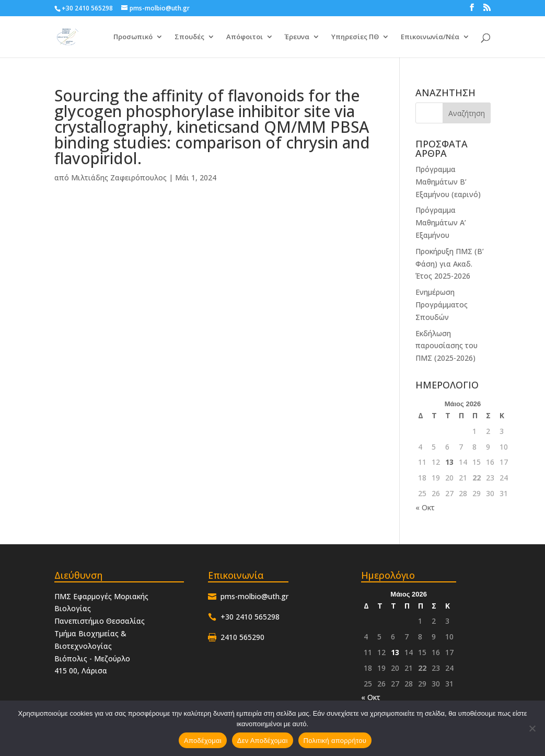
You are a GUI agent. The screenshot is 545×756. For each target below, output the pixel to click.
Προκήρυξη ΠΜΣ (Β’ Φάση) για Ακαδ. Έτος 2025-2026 (450, 264)
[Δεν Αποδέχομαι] (532, 728)
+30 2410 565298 (87, 8)
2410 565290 (242, 637)
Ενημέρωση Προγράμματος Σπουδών (442, 305)
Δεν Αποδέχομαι (263, 741)
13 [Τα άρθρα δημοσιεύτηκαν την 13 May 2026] (449, 462)
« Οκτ (425, 507)
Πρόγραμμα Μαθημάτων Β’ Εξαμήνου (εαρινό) (448, 182)
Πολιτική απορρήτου (335, 741)
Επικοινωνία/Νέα (430, 37)
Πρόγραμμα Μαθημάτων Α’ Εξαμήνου (441, 222)
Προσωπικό (133, 37)
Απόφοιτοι (245, 37)
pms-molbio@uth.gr (254, 596)
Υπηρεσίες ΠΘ (355, 37)
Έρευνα (297, 37)
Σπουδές (189, 37)
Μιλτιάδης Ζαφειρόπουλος (119, 177)
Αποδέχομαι (203, 741)
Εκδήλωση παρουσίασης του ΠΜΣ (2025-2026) (447, 346)
